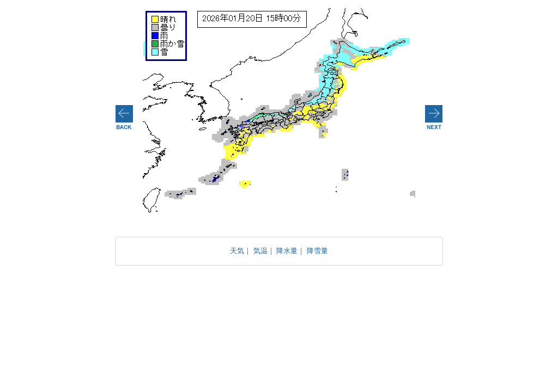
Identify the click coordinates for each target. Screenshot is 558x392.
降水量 (287, 251)
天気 (237, 251)
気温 (260, 251)
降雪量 (317, 251)
